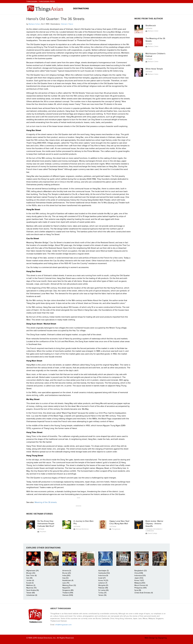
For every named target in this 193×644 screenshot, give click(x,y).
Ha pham (43, 532)
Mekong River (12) (69, 585)
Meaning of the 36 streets (46, 502)
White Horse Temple (154, 69)
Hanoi (71, 24)
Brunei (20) (67, 573)
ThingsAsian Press (47, 2)
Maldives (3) (31, 585)
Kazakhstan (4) (68, 580)
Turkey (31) (102, 593)
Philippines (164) (140, 588)
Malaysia (105, 562)
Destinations (81, 9)
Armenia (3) (67, 571)
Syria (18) (138, 590)
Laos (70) (66, 583)
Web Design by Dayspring (156, 638)
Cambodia (150, 531)
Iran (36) (29, 578)
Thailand (159, 562)
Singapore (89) (68, 590)
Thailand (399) (68, 593)
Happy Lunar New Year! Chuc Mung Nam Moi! (119, 522)
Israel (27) (102, 578)
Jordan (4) (30, 580)
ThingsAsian (32, 2)
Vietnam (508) (68, 595)
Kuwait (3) (30, 583)
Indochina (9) (103, 575)
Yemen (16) (102, 595)
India (88, 562)
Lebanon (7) (103, 583)
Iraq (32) (65, 578)
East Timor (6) (31, 575)
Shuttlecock (151, 26)
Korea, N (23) (103, 580)
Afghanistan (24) (32, 571)
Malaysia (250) (140, 583)
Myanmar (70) (31, 588)
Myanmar (157, 529)
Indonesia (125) (140, 575)
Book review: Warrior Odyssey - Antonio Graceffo (154, 524)
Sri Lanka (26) (103, 590)
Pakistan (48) (103, 588)
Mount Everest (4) (141, 585)
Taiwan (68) (31, 593)
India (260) (66, 575)
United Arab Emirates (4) (144, 593)
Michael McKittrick (82, 529)
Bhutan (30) (31, 573)
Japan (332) (139, 578)
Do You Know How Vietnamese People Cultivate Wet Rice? (46, 524)
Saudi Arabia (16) (32, 590)
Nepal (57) (66, 588)
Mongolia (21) (103, 585)
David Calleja (153, 533)
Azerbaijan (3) (103, 571)
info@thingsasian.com (63, 625)
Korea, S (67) (139, 580)
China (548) (139, 573)
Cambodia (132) (104, 573)
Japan (124, 562)
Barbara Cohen (34, 24)
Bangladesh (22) (141, 571)
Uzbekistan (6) (32, 595)
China (34, 562)
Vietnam (64, 24)
